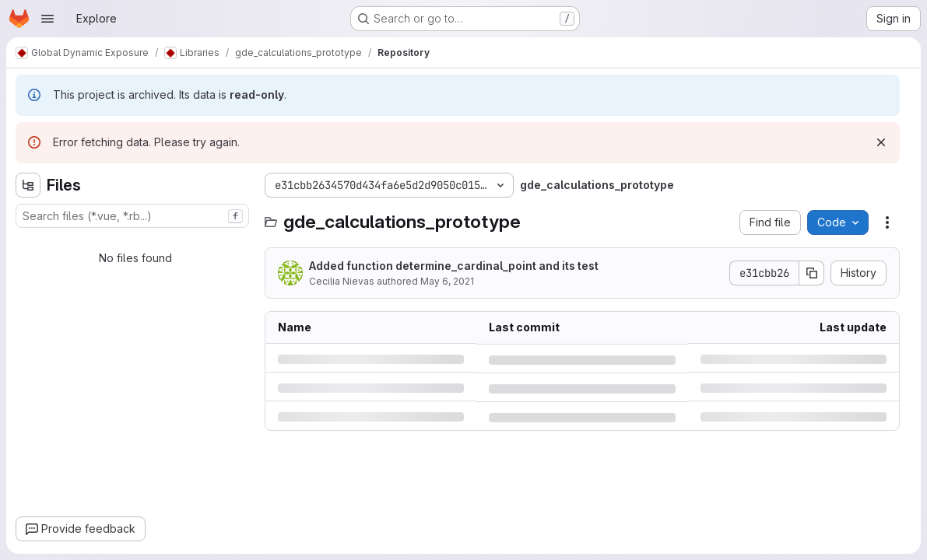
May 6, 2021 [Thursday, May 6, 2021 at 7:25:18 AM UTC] (447, 281)
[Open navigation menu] (47, 19)
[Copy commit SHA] (812, 273)
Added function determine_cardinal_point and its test (454, 266)
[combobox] (132, 216)
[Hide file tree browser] (28, 185)
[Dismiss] (881, 142)
